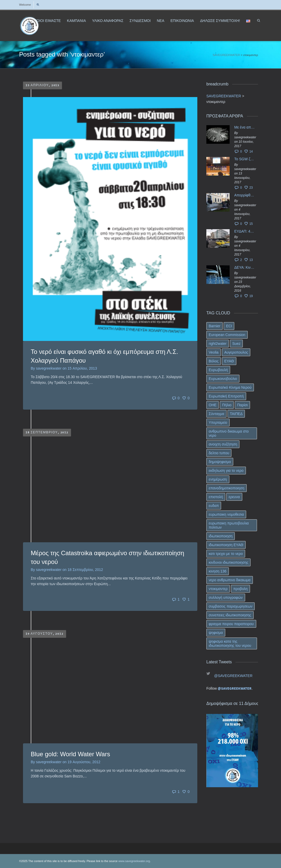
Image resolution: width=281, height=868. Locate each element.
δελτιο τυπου (219, 453)
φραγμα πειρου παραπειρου (231, 624)
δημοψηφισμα (220, 462)
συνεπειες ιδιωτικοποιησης (230, 615)
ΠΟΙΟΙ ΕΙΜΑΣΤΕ (47, 21)
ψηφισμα (216, 633)
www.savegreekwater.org (134, 861)
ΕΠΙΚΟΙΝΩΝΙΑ (182, 21)
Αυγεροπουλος (236, 352)
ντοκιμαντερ (218, 589)
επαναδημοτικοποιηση (227, 488)
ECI (229, 326)
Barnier (214, 326)
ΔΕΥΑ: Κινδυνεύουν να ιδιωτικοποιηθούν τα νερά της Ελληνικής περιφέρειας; (245, 267)
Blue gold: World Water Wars (70, 754)
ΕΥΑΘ (229, 361)
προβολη (240, 589)
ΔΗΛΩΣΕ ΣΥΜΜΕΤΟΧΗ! (220, 21)
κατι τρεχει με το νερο (226, 554)
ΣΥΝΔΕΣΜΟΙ (140, 21)
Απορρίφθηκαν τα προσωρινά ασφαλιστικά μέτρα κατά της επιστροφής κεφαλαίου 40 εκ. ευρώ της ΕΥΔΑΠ (245, 195)
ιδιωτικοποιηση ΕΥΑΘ (226, 545)
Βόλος (214, 361)
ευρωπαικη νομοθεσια (226, 514)
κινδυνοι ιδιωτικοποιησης (228, 562)
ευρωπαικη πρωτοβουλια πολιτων (229, 525)
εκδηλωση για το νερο (226, 471)
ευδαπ (214, 506)
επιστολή (216, 497)
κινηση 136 (218, 571)
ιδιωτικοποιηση (221, 536)
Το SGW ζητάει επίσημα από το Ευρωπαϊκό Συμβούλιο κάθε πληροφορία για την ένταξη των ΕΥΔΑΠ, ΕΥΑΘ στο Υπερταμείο (245, 159)
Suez (236, 344)
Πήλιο (227, 405)
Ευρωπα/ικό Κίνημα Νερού (230, 387)
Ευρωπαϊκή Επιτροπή (226, 396)
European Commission (227, 335)
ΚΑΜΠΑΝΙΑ (76, 21)
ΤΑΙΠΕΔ (236, 414)
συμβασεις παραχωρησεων (231, 606)
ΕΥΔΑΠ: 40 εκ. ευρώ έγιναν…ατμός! (245, 231)
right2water (218, 344)
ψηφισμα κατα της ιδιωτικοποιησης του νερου (230, 643)
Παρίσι (242, 405)
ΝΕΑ (161, 21)
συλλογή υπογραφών (226, 598)
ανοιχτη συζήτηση (223, 444)
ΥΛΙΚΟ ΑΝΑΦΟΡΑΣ (108, 21)
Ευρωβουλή (218, 370)
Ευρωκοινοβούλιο (223, 379)
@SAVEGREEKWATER (233, 676)
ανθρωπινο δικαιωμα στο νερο (229, 433)
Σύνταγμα (216, 414)
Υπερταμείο (218, 423)
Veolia (214, 352)
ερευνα (234, 497)
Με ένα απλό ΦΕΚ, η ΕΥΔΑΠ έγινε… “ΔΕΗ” (245, 127)
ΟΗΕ (213, 405)
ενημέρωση (218, 479)
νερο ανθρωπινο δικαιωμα (230, 580)
